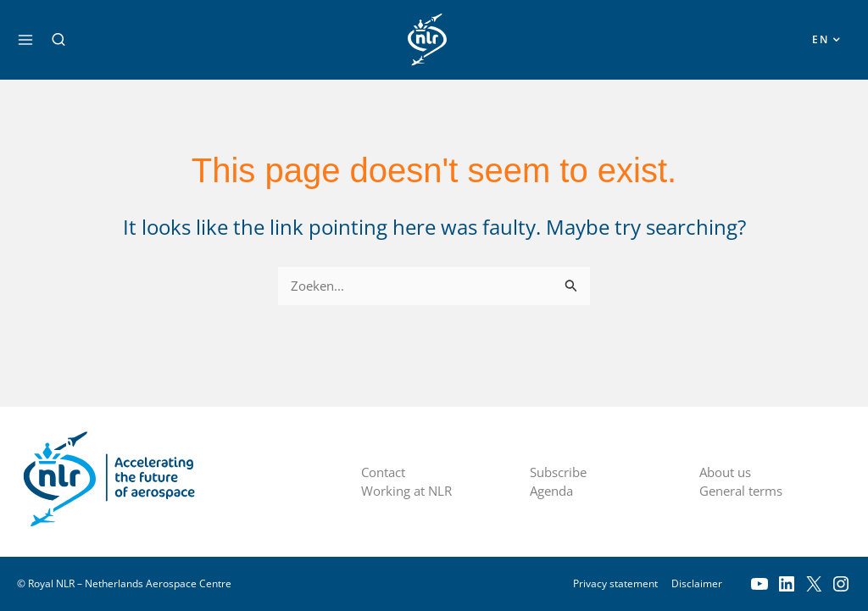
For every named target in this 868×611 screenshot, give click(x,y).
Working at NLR (410, 492)
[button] (58, 40)
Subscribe (562, 472)
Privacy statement (615, 583)
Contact (386, 472)
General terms (746, 492)
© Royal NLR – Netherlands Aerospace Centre (124, 583)
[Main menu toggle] (25, 40)
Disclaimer (697, 583)
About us (728, 472)
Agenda (554, 492)
